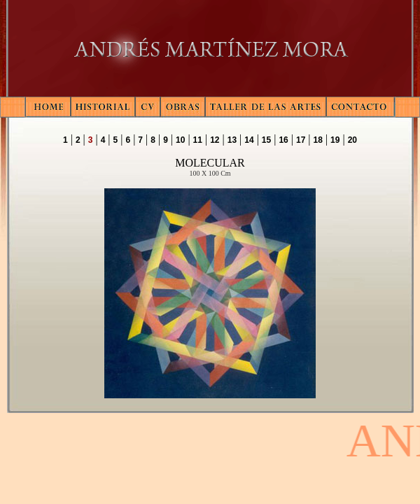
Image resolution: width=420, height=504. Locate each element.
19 (335, 140)
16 (283, 140)
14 (249, 140)
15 (266, 140)
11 (198, 140)
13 (232, 140)
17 (301, 140)
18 (318, 140)
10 (180, 140)
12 (215, 140)
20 (352, 140)
